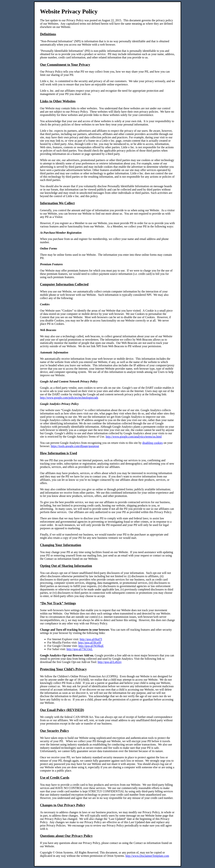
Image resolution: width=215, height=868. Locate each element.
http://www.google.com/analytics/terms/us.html (134, 437)
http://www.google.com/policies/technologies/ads (69, 398)
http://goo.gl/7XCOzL (80, 649)
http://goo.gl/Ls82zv (110, 662)
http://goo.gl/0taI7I (91, 639)
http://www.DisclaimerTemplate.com (147, 856)
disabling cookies (153, 443)
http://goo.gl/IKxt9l (90, 643)
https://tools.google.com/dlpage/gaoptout (75, 446)
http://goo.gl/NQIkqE (91, 646)
